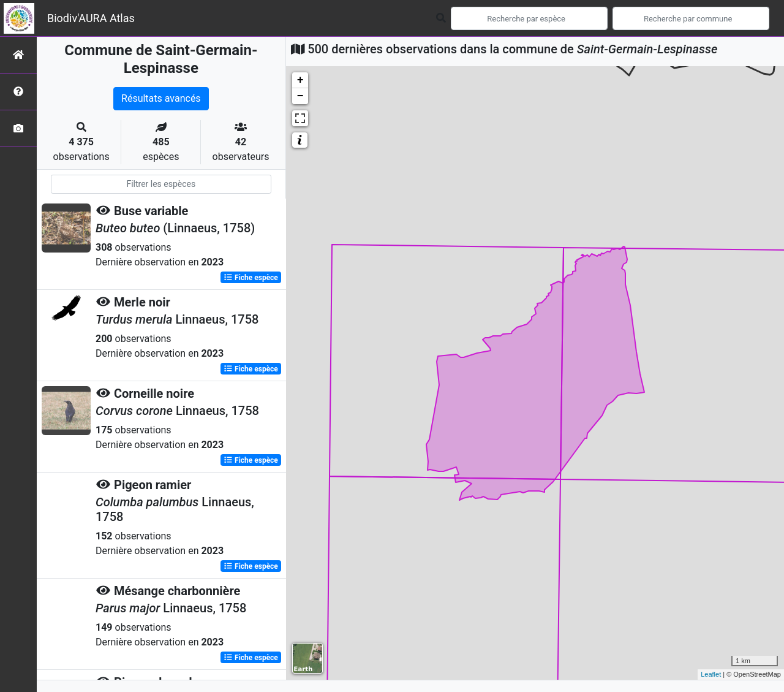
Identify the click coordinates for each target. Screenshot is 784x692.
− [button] (300, 96)
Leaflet (711, 674)
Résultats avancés (161, 98)
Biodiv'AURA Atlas (91, 18)
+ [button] (300, 80)
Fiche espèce (251, 278)
